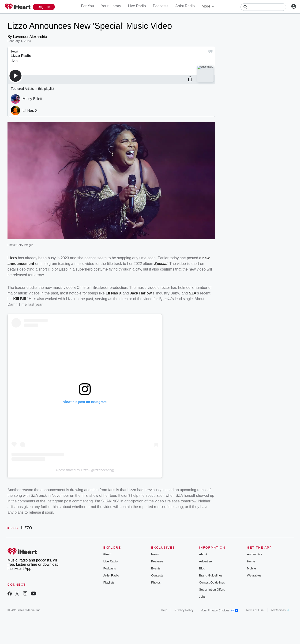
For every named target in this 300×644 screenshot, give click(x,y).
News (155, 554)
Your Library (111, 6)
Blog (202, 568)
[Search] (263, 7)
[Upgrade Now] (44, 7)
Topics (12, 528)
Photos (156, 582)
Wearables (254, 575)
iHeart (107, 554)
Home (251, 561)
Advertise (205, 561)
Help (164, 610)
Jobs (202, 597)
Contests (157, 575)
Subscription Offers (212, 589)
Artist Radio (185, 6)
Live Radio (137, 6)
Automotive (255, 554)
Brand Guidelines (211, 575)
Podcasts (161, 6)
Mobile (251, 568)
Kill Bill (19, 299)
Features (157, 561)
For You (88, 6)
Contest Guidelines (212, 582)
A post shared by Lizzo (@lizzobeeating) (85, 470)
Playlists (109, 582)
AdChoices (280, 610)
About (203, 554)
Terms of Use (255, 610)
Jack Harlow (141, 293)
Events (156, 568)
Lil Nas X (114, 293)
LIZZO (26, 528)
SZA (193, 293)
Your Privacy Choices (219, 610)
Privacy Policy (184, 610)
